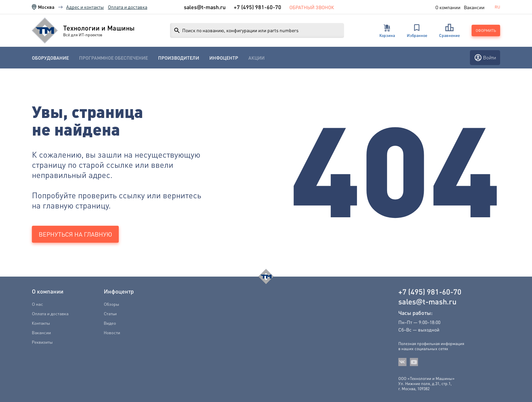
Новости (112, 333)
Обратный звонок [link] (312, 7)
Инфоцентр (224, 58)
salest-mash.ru (205, 7)
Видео (110, 323)
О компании (448, 7)
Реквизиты (42, 342)
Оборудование (50, 58)
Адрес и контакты (85, 7)
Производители (179, 58)
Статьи (110, 314)
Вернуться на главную (75, 234)
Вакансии (474, 7)
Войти (485, 58)
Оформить (486, 31)
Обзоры (111, 304)
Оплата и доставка (128, 7)
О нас (37, 304)
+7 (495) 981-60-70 (258, 7)
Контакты (41, 323)
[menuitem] (50, 58)
